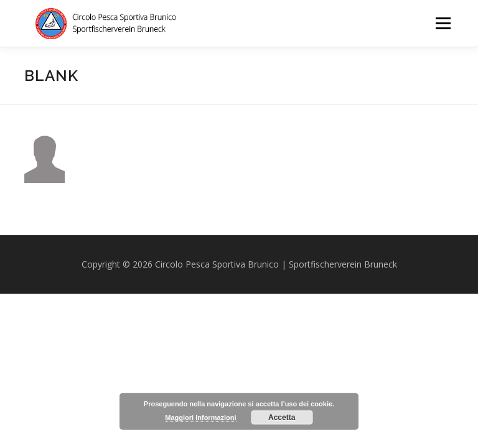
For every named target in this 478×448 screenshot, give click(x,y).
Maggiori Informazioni (200, 418)
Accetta (282, 418)
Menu (443, 23)
